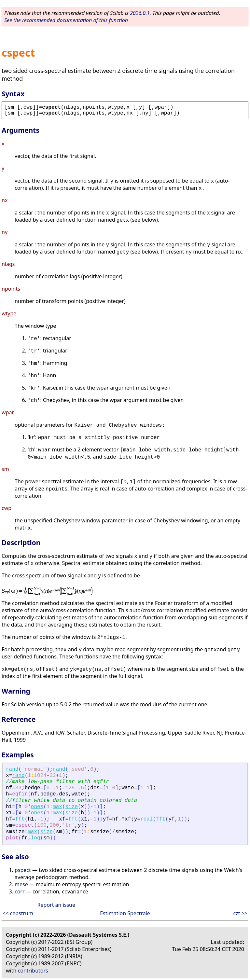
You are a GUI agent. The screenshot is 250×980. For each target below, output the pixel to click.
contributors (33, 971)
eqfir (20, 794)
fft (20, 819)
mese (21, 884)
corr (20, 891)
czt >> (240, 913)
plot (12, 838)
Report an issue (56, 905)
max (57, 807)
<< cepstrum (18, 913)
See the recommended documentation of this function (66, 20)
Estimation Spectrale (125, 913)
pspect (23, 870)
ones (37, 807)
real (146, 819)
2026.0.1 (140, 13)
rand (12, 769)
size (72, 807)
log (36, 838)
